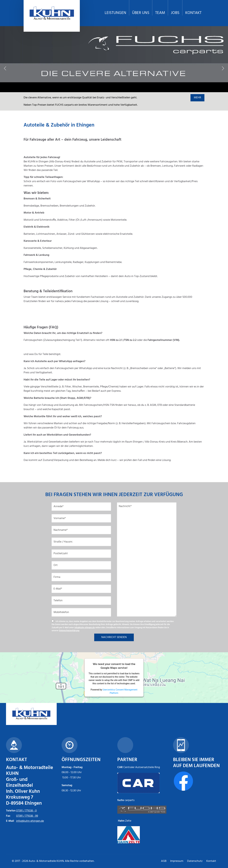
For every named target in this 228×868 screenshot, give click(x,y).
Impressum (177, 861)
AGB (164, 861)
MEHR (197, 98)
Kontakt (211, 861)
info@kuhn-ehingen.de (85, 628)
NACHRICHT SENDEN (114, 637)
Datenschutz (195, 861)
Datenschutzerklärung (69, 631)
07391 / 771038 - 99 (27, 816)
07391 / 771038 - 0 (26, 811)
